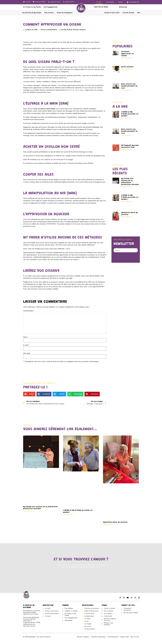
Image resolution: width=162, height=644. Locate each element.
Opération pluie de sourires (115, 522)
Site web (27, 353)
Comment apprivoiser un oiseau (128, 54)
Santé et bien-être (112, 13)
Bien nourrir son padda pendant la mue (129, 86)
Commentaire (29, 311)
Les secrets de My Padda (32, 13)
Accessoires (110, 2)
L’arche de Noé (128, 13)
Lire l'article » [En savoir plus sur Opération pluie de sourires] (127, 217)
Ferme (121, 2)
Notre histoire (127, 67)
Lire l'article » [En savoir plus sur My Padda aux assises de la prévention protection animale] (127, 187)
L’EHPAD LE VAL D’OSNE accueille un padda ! (130, 114)
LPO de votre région (76, 90)
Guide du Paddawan (65, 13)
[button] (29, 394)
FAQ (139, 13)
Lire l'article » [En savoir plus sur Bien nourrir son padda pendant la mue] (127, 90)
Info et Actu (49, 13)
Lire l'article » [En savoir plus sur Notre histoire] (127, 69)
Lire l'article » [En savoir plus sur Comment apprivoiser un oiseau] (127, 58)
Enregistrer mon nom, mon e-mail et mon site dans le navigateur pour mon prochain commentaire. (62, 361)
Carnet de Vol (133, 2)
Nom (26, 337)
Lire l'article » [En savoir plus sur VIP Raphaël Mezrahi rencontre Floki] (127, 150)
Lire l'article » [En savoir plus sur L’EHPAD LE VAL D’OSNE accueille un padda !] (127, 118)
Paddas (99, 2)
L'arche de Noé (66, 30)
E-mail (26, 345)
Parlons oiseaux (79, 30)
